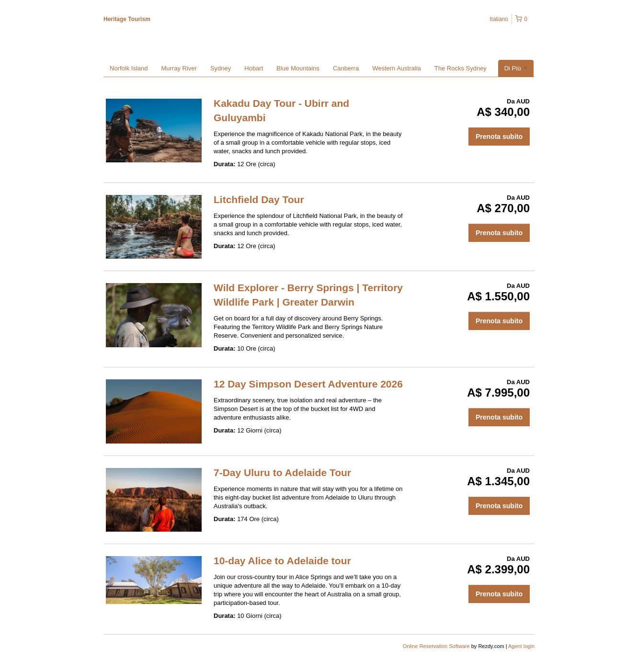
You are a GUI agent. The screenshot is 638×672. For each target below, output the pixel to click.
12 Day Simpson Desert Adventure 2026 (308, 384)
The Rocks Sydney (461, 68)
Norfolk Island (129, 68)
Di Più (516, 68)
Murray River (179, 68)
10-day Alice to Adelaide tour (282, 561)
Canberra (346, 68)
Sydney (221, 68)
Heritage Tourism (127, 19)
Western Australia (397, 68)
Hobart (254, 68)
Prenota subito (499, 137)
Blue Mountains (298, 68)
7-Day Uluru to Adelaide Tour (282, 473)
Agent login (521, 646)
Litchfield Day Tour (259, 199)
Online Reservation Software (436, 646)
